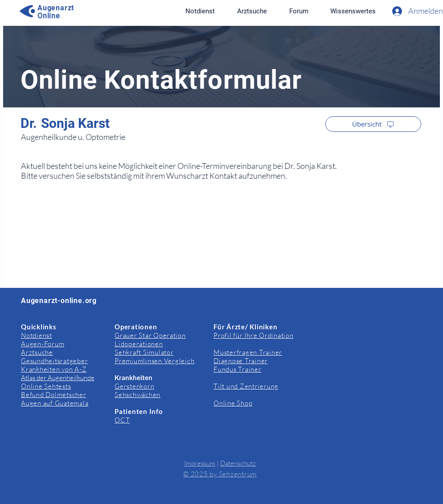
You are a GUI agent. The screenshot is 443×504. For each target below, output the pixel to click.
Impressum (200, 463)
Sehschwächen (137, 395)
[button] (353, 11)
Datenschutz (238, 463)
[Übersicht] (373, 124)
